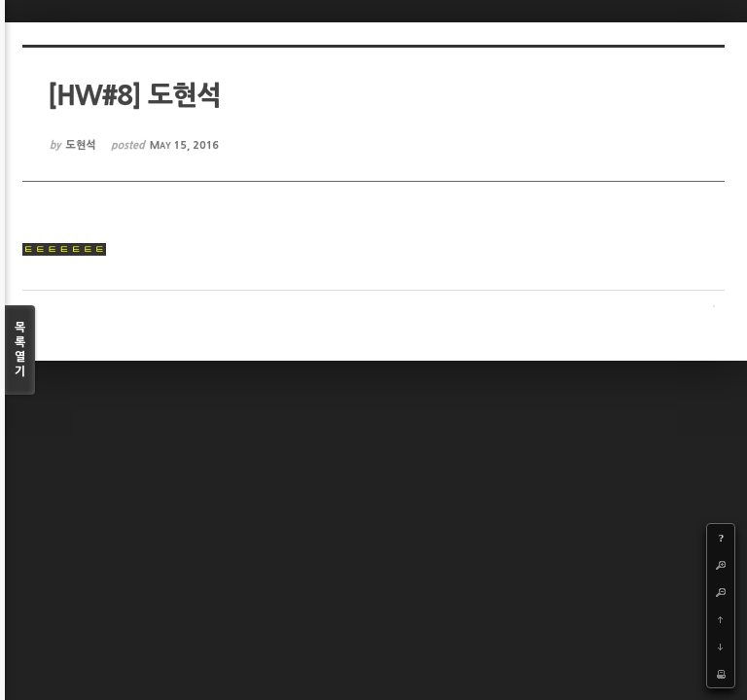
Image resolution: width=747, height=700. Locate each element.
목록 (20, 350)
